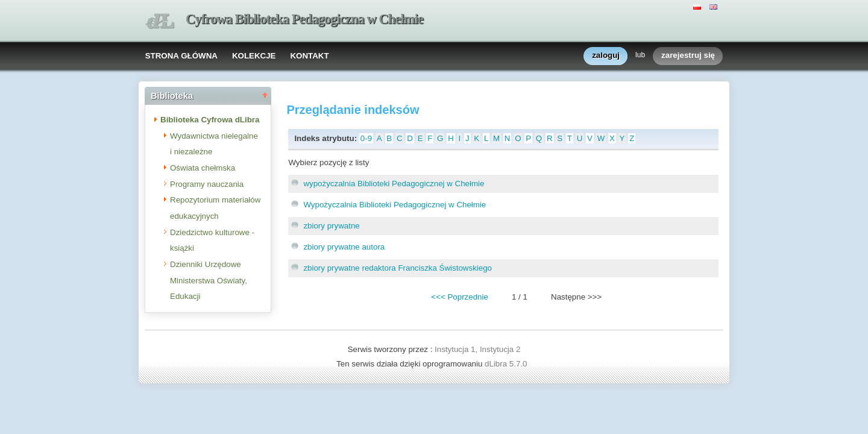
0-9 (366, 138)
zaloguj (606, 56)
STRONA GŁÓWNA (181, 56)
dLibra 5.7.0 (507, 364)
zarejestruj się (688, 56)
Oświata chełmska (203, 168)
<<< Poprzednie (459, 297)
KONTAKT (309, 56)
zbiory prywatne (331, 226)
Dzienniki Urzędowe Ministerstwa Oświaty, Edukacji (209, 280)
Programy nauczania (207, 184)
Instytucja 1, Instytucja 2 (477, 349)
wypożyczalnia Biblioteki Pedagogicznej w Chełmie (394, 184)
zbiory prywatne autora (344, 247)
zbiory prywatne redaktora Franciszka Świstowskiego (398, 268)
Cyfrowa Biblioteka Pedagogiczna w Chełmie (304, 19)
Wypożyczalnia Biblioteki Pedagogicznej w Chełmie (395, 205)
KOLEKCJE (254, 56)
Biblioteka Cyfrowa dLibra (210, 120)
